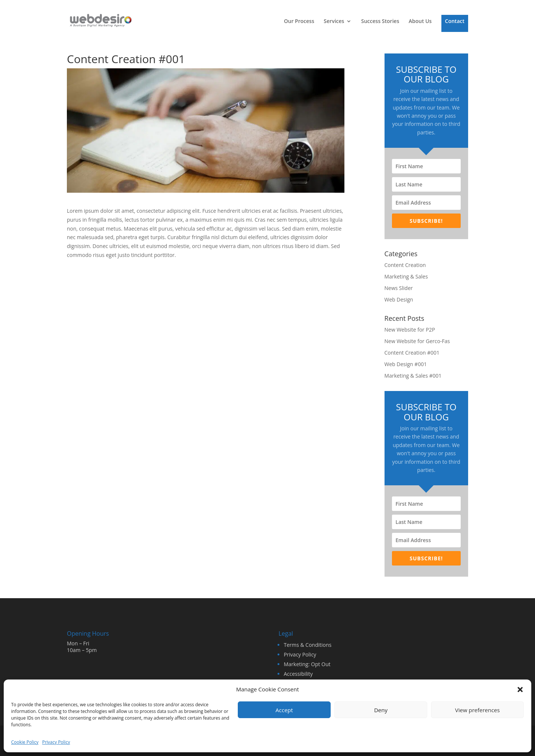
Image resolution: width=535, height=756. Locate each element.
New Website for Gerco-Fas (417, 341)
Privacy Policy (56, 742)
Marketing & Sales (406, 276)
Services (334, 22)
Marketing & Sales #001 (413, 376)
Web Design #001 (406, 364)
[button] (520, 690)
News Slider (399, 288)
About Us (420, 22)
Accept (284, 710)
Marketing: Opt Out (307, 664)
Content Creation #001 (412, 353)
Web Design (399, 299)
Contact (455, 22)
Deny (381, 710)
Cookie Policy (25, 742)
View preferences (477, 710)
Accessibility (298, 674)
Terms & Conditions (308, 645)
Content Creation (405, 265)
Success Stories (380, 22)
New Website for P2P (410, 330)
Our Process (299, 22)
